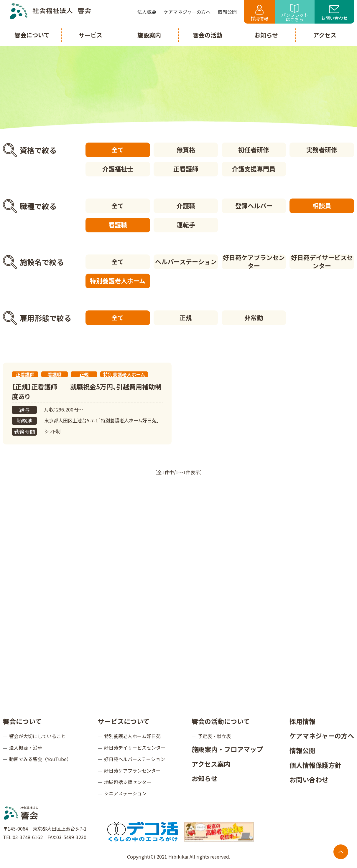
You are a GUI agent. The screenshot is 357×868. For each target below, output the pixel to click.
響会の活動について (221, 721)
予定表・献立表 (214, 736)
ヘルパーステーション (186, 262)
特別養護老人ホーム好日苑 (132, 736)
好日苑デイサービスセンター (322, 262)
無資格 (186, 150)
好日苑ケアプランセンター (254, 262)
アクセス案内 (211, 764)
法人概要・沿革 (26, 748)
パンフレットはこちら (295, 13)
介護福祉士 (118, 169)
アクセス (325, 35)
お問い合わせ (334, 13)
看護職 (118, 225)
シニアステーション (125, 793)
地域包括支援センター (128, 782)
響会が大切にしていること (37, 736)
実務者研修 (322, 150)
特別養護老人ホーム (118, 281)
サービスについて (124, 721)
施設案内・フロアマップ (227, 749)
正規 (186, 318)
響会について (22, 721)
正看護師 (186, 169)
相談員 (322, 206)
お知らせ (205, 778)
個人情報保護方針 (315, 765)
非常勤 (254, 318)
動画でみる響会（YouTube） (40, 759)
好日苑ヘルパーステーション (135, 759)
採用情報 (259, 13)
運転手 (186, 225)
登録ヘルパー (254, 206)
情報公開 (302, 750)
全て (118, 150)
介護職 (186, 206)
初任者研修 (254, 150)
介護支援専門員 (254, 169)
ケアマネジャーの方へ (322, 735)
